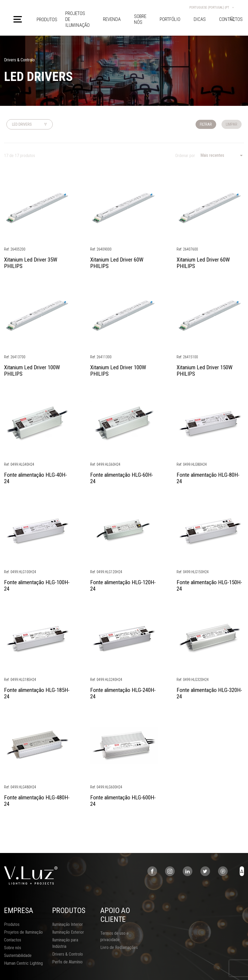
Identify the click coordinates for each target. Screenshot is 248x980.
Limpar (232, 124)
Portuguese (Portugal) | (212, 8)
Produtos (47, 19)
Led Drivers (22, 124)
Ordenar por (185, 156)
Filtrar (206, 124)
